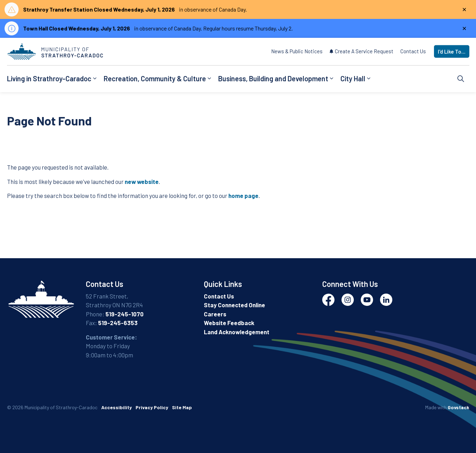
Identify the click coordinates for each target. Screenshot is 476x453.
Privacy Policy (152, 407)
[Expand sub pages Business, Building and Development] (332, 79)
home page (243, 195)
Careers (215, 314)
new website (142, 181)
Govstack (458, 407)
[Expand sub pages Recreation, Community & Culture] (209, 79)
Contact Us (413, 51)
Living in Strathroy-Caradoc (49, 78)
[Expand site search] (461, 79)
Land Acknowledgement (237, 332)
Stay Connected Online (234, 305)
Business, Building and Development (273, 78)
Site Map (182, 407)
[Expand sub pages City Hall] (369, 79)
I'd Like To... (452, 52)
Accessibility (116, 407)
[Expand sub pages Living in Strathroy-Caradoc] (95, 79)
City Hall (353, 78)
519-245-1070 (125, 314)
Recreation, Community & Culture (155, 78)
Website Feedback (229, 323)
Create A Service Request (361, 51)
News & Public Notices (297, 51)
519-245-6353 (118, 323)
